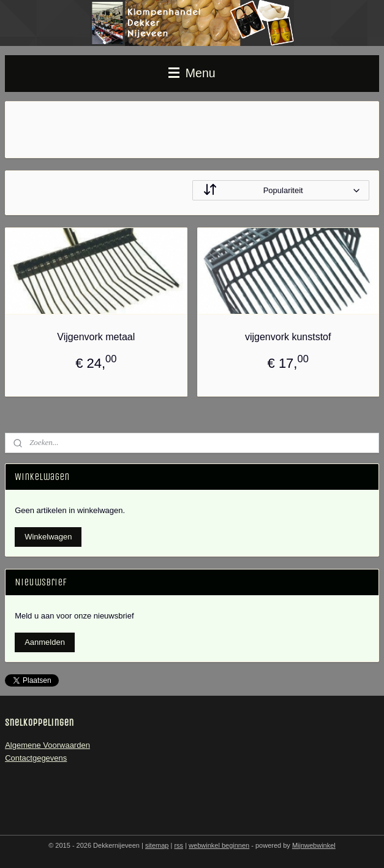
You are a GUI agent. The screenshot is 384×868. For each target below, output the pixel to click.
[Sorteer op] (281, 190)
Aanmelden (45, 642)
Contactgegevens (36, 758)
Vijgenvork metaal (96, 337)
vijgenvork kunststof (288, 337)
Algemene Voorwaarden (47, 745)
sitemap (157, 845)
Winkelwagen (48, 537)
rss (179, 845)
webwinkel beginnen (219, 845)
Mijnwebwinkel (314, 845)
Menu (192, 73)
